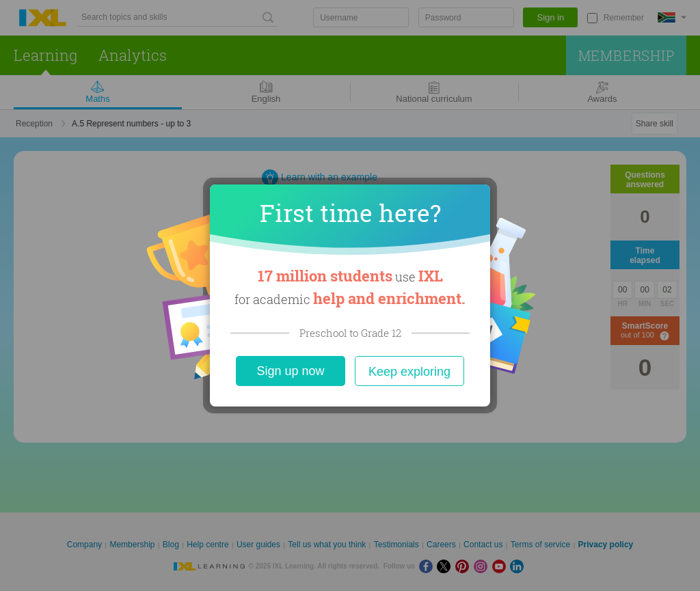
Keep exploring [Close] (409, 372)
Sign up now (290, 371)
